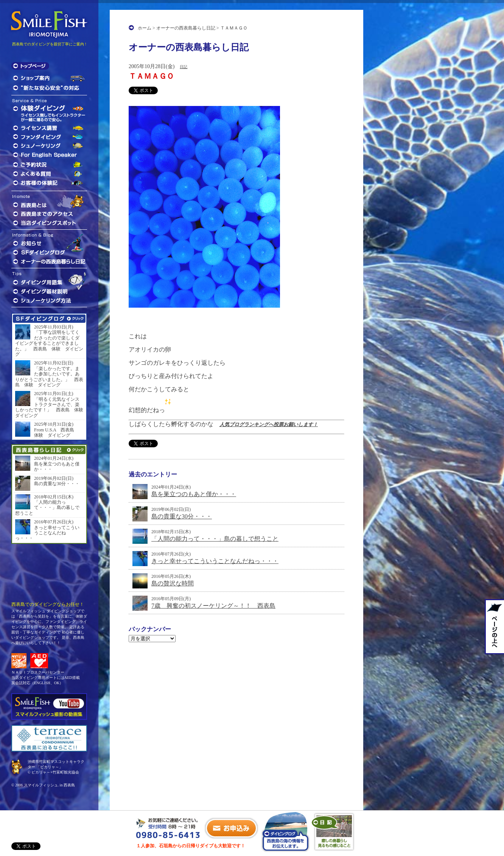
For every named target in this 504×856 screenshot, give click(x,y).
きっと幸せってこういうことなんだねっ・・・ (215, 561)
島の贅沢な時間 (173, 583)
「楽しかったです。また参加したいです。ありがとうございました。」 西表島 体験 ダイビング (49, 377)
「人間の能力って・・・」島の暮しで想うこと (215, 539)
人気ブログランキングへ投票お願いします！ (269, 424)
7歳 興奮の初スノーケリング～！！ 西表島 (213, 606)
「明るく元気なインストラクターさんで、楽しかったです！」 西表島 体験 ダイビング (49, 407)
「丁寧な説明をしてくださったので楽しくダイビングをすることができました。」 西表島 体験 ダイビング (49, 343)
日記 (184, 67)
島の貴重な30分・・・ (182, 516)
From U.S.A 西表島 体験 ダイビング (56, 433)
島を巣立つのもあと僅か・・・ (194, 494)
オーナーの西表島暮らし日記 (186, 28)
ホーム (145, 28)
